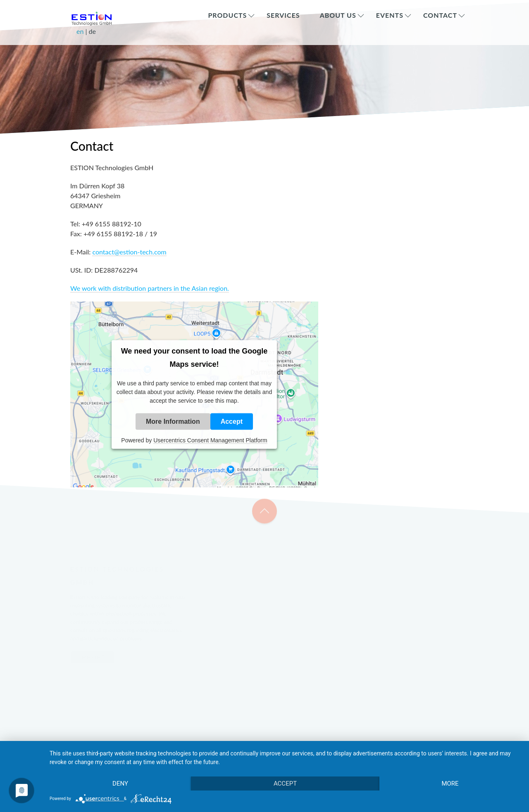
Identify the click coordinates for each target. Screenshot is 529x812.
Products (227, 15)
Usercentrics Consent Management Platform (210, 440)
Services (283, 15)
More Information (173, 421)
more (450, 784)
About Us (338, 15)
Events (390, 15)
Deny (120, 784)
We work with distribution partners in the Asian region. (150, 288)
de (92, 31)
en (81, 31)
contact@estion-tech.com (129, 252)
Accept (232, 421)
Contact (440, 15)
